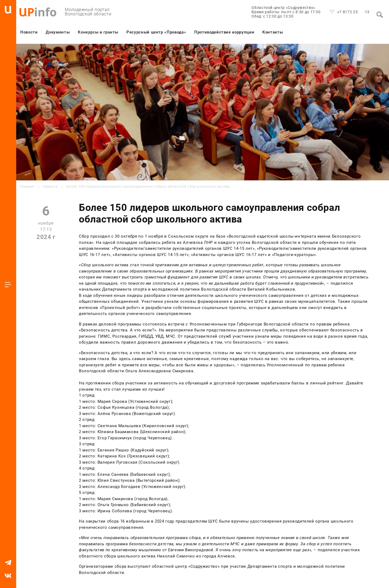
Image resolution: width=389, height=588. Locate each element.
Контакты (273, 32)
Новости (29, 32)
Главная (27, 186)
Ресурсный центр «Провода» (156, 32)
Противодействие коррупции (224, 32)
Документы (58, 32)
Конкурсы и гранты (98, 32)
